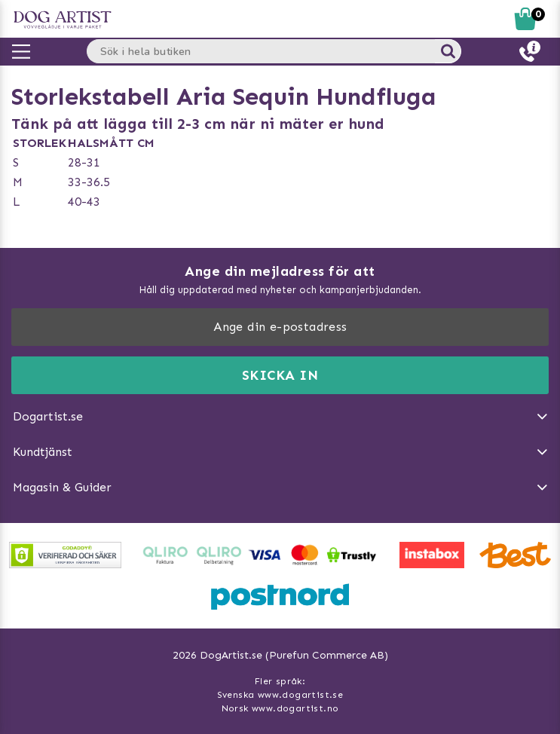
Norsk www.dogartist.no (280, 708)
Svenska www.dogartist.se (280, 695)
